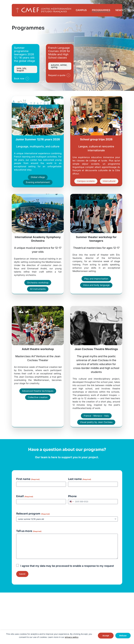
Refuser (123, 636)
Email (25, 496)
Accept (106, 636)
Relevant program (33, 514)
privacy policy (72, 637)
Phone (72, 496)
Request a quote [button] (57, 75)
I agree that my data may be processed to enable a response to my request (67, 566)
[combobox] (71, 502)
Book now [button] (19, 79)
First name (28, 479)
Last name (80, 479)
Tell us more (29, 531)
